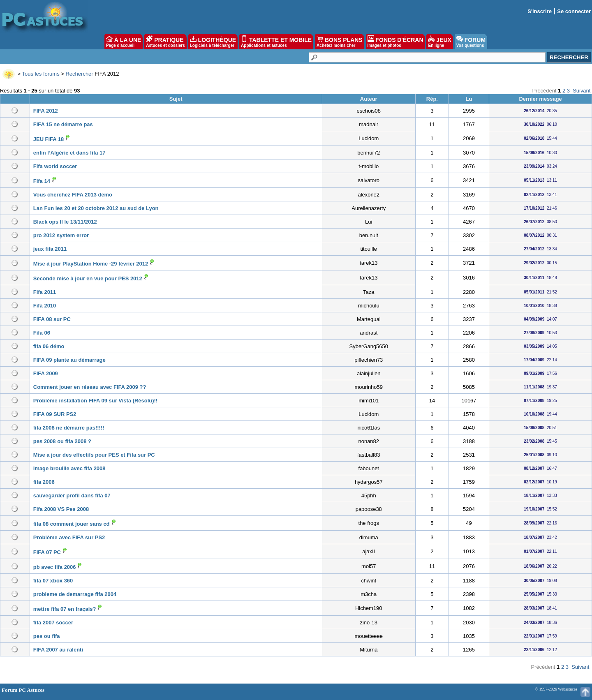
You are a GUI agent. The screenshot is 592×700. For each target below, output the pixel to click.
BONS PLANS (340, 42)
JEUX (439, 42)
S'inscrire (540, 11)
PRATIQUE (165, 42)
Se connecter (574, 11)
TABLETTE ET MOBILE (276, 42)
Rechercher (79, 74)
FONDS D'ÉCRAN (395, 42)
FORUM (471, 42)
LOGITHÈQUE (213, 42)
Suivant (582, 91)
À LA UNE (124, 42)
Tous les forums (41, 74)
